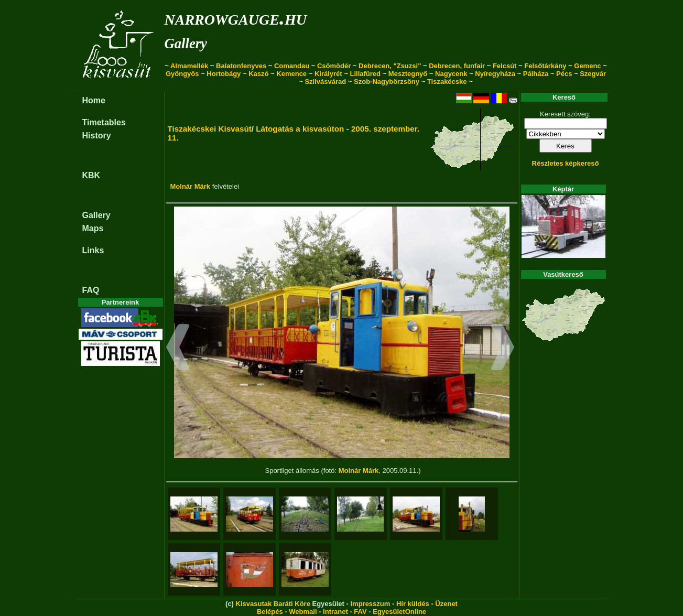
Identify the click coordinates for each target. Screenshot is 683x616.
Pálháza (536, 74)
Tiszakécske (447, 82)
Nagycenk (451, 74)
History (97, 136)
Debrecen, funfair (457, 66)
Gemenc (587, 66)
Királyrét (328, 74)
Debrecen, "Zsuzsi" (390, 66)
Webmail (303, 612)
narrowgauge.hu (236, 18)
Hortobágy (224, 74)
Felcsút (505, 66)
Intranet (335, 612)
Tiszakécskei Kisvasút (210, 129)
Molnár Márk (191, 186)
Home (94, 100)
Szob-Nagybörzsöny (387, 82)
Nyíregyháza (495, 74)
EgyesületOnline (399, 612)
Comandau (292, 66)
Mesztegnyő (408, 74)
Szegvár (593, 74)
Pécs (564, 74)
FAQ (91, 290)
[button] (178, 349)
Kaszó (258, 74)
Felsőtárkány (545, 66)
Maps (93, 228)
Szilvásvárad (325, 82)
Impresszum (370, 604)
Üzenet (446, 604)
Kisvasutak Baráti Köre (273, 604)
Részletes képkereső (566, 163)
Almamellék (189, 66)
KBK (91, 175)
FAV (360, 612)
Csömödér (334, 66)
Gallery (186, 44)
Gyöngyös (182, 74)
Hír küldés (413, 604)
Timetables (104, 122)
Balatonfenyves (241, 66)
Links (93, 250)
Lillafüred (366, 74)
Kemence (291, 74)
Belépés (270, 612)
